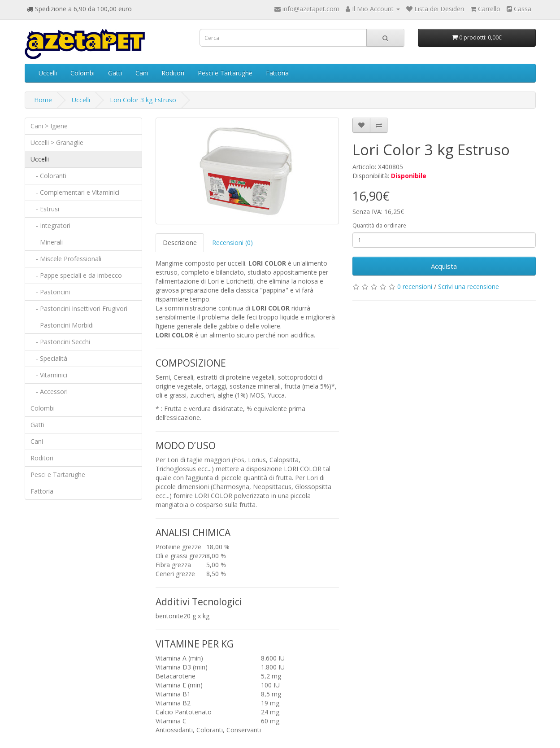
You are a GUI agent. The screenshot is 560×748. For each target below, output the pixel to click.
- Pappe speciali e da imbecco (76, 275)
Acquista (444, 266)
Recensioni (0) (232, 243)
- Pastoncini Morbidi (62, 325)
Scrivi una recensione (469, 287)
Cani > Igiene (49, 126)
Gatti (115, 73)
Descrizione (180, 243)
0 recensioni (415, 287)
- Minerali (47, 242)
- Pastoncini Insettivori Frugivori (79, 308)
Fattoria (277, 73)
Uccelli (48, 73)
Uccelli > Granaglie (57, 142)
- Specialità (49, 358)
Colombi (82, 73)
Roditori (173, 73)
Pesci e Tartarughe (225, 73)
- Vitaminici (49, 375)
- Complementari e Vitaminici (75, 192)
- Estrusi (45, 209)
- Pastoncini (50, 292)
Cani (142, 73)
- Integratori (50, 225)
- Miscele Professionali (66, 259)
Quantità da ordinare (379, 225)
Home (43, 100)
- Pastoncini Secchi (60, 342)
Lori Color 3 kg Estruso (143, 100)
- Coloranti (48, 176)
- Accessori (49, 391)
